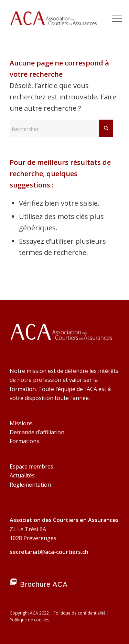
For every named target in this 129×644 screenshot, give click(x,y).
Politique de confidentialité (79, 613)
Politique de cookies (29, 620)
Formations (24, 441)
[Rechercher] (61, 128)
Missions (21, 423)
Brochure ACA (44, 584)
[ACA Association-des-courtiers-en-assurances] (53, 21)
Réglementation (30, 485)
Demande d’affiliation (37, 432)
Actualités (22, 475)
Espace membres (31, 466)
